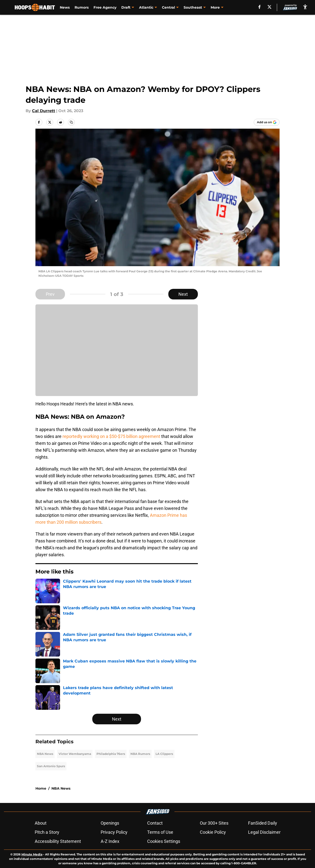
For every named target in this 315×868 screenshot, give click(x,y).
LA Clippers (164, 754)
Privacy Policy (114, 832)
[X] (269, 7)
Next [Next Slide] (183, 294)
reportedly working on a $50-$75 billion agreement (111, 436)
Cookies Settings (164, 841)
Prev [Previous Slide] (50, 294)
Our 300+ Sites (214, 823)
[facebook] (260, 7)
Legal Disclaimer (264, 832)
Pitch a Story (47, 832)
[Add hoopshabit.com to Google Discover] (267, 122)
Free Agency (105, 7)
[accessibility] (305, 7)
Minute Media (32, 854)
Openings (110, 823)
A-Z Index (110, 841)
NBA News (45, 754)
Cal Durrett (44, 111)
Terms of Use (160, 832)
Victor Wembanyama (75, 754)
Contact (155, 823)
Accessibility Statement (58, 841)
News (65, 7)
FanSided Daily (263, 823)
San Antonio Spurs (51, 766)
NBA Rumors (140, 754)
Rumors (82, 7)
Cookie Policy (213, 832)
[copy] (71, 122)
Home (41, 788)
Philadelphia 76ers (111, 754)
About (41, 823)
